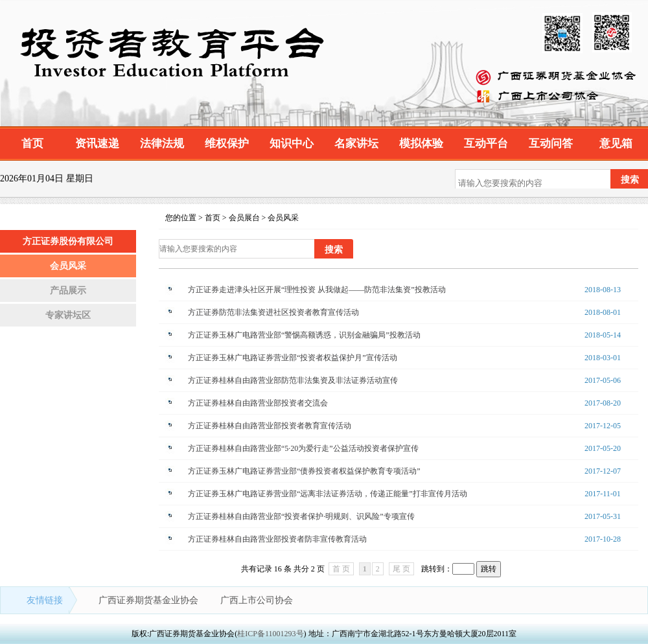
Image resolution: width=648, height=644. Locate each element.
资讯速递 (97, 144)
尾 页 (401, 569)
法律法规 (162, 144)
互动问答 (551, 144)
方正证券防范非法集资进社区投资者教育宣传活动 (273, 312)
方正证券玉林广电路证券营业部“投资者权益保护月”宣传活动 (293, 358)
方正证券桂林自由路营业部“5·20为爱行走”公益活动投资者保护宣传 (303, 448)
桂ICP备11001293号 (270, 634)
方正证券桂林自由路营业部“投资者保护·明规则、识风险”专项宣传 (301, 516)
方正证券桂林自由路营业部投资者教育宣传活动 (270, 426)
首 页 (341, 569)
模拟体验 (421, 144)
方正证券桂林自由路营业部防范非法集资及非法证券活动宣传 (293, 380)
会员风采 (68, 266)
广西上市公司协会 (257, 600)
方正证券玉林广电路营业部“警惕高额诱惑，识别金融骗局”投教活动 (304, 335)
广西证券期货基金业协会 (150, 600)
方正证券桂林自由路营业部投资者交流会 (258, 403)
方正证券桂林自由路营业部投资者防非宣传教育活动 (277, 539)
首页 (32, 144)
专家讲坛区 (68, 315)
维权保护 (227, 144)
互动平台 (486, 144)
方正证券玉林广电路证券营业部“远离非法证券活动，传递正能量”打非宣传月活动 (328, 494)
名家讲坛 (356, 144)
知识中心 (292, 144)
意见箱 (616, 144)
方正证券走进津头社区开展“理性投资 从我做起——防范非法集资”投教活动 (317, 290)
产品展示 (68, 291)
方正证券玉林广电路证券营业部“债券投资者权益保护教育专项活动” (304, 471)
